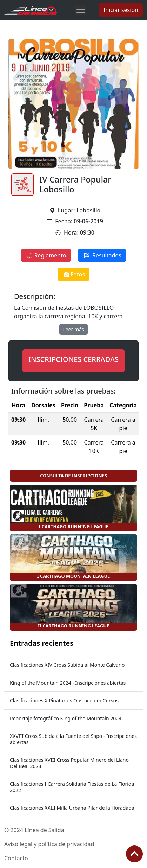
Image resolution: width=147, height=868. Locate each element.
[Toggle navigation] (81, 10)
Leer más (73, 329)
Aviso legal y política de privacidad (49, 844)
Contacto (16, 858)
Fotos (73, 274)
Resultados (102, 255)
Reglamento (46, 255)
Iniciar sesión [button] (121, 10)
